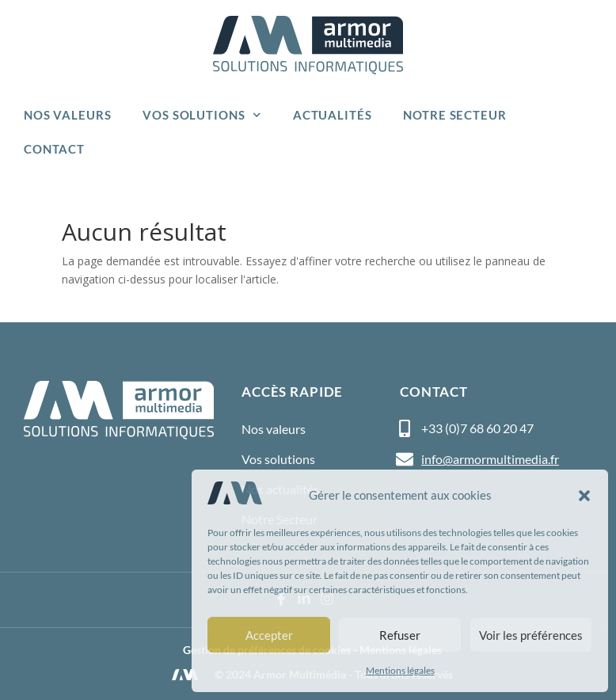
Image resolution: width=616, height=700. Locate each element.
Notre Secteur (454, 115)
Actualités (333, 115)
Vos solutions (202, 115)
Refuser (400, 635)
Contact (54, 149)
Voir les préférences (531, 635)
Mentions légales (400, 670)
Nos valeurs (67, 115)
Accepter (269, 635)
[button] (584, 496)
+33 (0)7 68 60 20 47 (477, 428)
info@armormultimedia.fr (490, 459)
